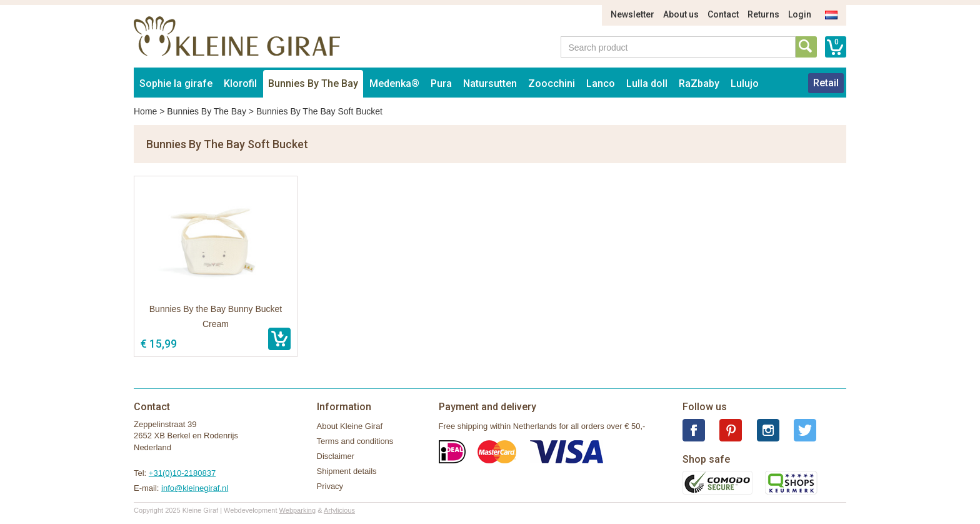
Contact (723, 14)
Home (145, 111)
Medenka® (394, 83)
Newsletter (632, 14)
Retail (826, 83)
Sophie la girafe (176, 83)
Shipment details (347, 471)
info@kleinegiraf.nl (195, 488)
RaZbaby (699, 83)
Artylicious (339, 510)
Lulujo (745, 83)
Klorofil (240, 83)
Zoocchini (552, 83)
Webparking (298, 510)
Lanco (601, 83)
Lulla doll (647, 83)
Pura (441, 83)
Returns (763, 14)
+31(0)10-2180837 (182, 473)
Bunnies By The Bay (313, 83)
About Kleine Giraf (350, 426)
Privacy (330, 486)
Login (800, 14)
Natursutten (490, 83)
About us (681, 14)
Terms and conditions (355, 441)
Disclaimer (336, 456)
